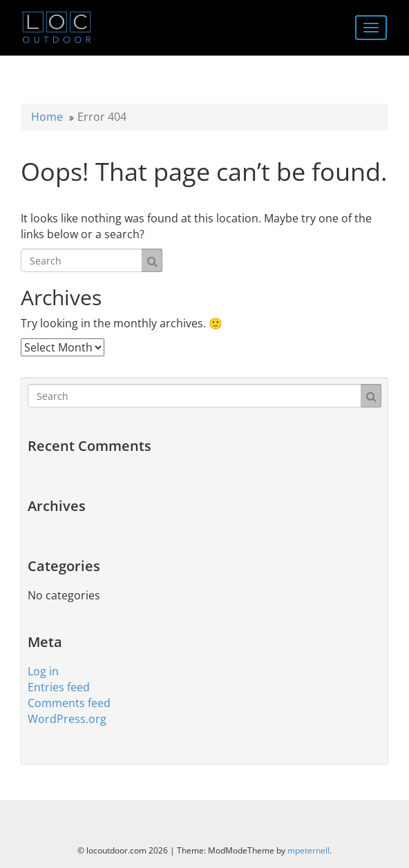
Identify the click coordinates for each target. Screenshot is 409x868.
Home (47, 117)
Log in (43, 671)
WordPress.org (67, 719)
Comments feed (69, 703)
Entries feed (59, 687)
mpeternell (308, 850)
